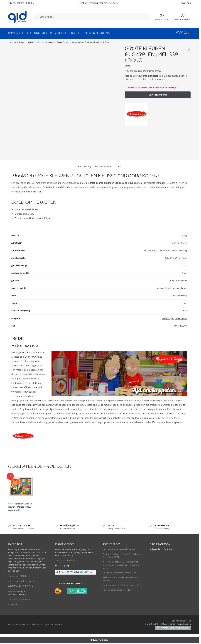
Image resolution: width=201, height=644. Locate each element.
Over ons (186, 3)
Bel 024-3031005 (25, 3)
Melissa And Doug (179, 294)
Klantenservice (183, 17)
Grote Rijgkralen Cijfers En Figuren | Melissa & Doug (20, 504)
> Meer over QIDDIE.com (20, 574)
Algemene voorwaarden (19, 623)
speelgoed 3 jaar (164, 287)
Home (22, 41)
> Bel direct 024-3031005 (19, 598)
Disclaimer (37, 623)
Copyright (48, 623)
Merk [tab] (118, 165)
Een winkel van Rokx (181, 619)
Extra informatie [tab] (103, 165)
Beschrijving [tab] (84, 165)
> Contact (13, 603)
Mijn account (162, 17)
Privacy (58, 623)
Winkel (31, 41)
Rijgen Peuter (63, 41)
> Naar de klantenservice (67, 559)
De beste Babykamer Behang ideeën (119, 571)
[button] (183, 32)
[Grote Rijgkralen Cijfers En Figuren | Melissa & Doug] (189, 48)
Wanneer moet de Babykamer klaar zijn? (121, 584)
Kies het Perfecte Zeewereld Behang (119, 548)
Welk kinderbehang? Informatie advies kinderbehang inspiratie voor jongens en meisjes (121, 563)
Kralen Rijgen (168, 317)
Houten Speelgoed (45, 41)
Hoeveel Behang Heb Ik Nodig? (117, 588)
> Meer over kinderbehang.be (22, 580)
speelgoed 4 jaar (180, 287)
